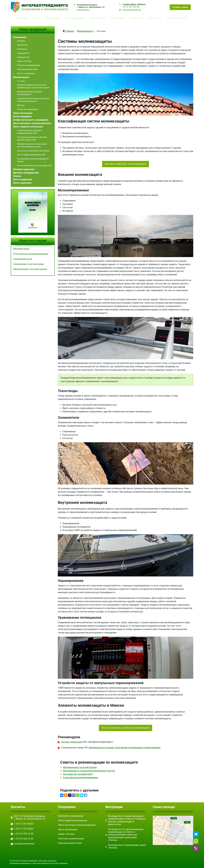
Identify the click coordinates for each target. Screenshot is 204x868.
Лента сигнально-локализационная (32, 123)
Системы (21, 41)
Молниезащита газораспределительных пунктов (89, 771)
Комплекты (22, 49)
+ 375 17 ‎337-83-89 (24, 829)
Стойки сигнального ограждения (31, 120)
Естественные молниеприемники (80, 778)
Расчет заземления (26, 73)
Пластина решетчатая (27, 69)
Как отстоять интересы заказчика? (33, 151)
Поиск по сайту (177, 18)
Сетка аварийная (22, 116)
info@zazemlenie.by (132, 10)
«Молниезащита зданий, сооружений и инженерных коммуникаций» (124, 748)
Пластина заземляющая (28, 65)
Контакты (155, 18)
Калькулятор (23, 57)
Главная (22, 18)
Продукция (53, 18)
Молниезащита (21, 77)
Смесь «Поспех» (24, 61)
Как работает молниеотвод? (78, 774)
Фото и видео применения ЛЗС (31, 155)
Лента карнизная (22, 183)
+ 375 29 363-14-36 (24, 839)
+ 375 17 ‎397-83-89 (24, 824)
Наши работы (23, 53)
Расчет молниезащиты (28, 109)
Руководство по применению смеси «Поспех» (127, 846)
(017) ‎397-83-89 (131, 7)
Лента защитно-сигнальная (28, 127)
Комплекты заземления (71, 816)
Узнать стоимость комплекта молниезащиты (126, 728)
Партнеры (118, 18)
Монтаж (21, 105)
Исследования (75, 18)
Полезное (137, 18)
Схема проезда (83, 10)
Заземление (20, 37)
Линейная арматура (24, 169)
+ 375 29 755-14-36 (24, 834)
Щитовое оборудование (26, 173)
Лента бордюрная (23, 179)
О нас (37, 18)
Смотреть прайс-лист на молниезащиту (126, 164)
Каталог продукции (71, 742)
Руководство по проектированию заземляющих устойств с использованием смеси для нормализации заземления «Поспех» (126, 835)
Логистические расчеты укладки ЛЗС (34, 166)
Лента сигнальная (23, 113)
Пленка (17, 176)
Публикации (98, 18)
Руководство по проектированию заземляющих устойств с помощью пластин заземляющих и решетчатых (127, 820)
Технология (22, 45)
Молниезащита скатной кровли (80, 767)
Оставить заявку (180, 7)
